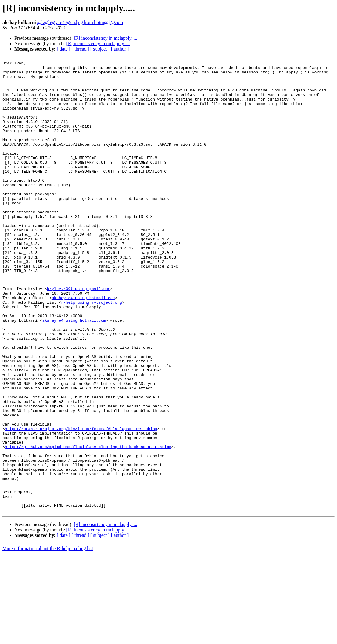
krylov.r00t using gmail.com (79, 335)
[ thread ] (80, 49)
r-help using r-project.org (92, 351)
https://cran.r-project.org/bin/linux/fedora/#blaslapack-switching (81, 503)
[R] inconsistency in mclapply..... (105, 38)
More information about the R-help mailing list (48, 639)
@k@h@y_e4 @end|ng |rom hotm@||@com (80, 22)
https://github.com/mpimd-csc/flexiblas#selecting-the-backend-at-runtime (88, 524)
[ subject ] (100, 49)
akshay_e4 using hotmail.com (83, 345)
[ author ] (120, 49)
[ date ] (64, 49)
